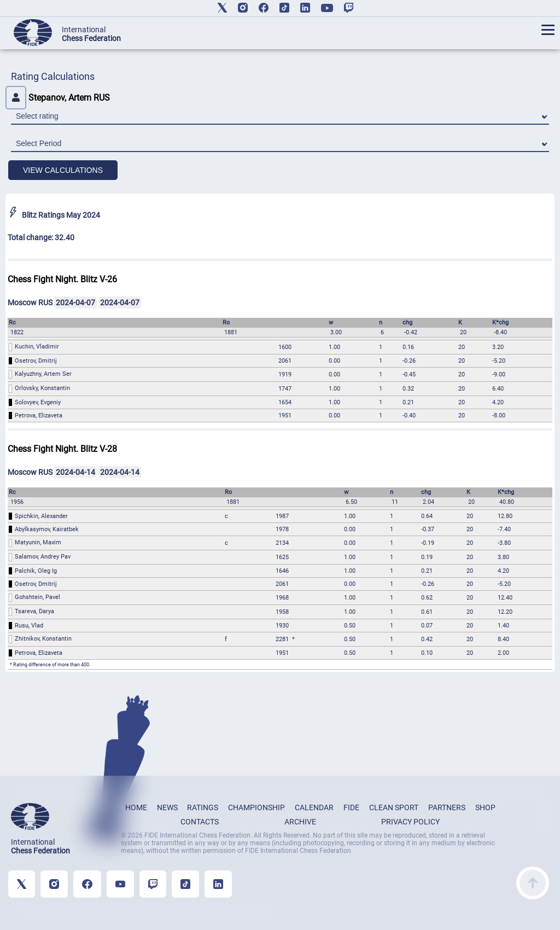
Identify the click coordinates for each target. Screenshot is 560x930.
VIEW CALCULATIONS (63, 170)
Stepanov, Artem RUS (58, 98)
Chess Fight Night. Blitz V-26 (62, 279)
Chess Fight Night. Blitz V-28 (62, 449)
